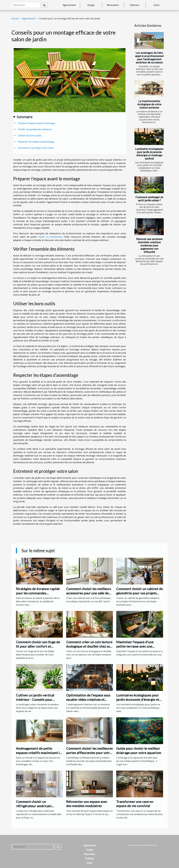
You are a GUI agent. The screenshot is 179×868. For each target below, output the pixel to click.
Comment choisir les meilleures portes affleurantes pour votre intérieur (89, 753)
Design (91, 5)
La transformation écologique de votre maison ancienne (149, 104)
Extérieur (135, 5)
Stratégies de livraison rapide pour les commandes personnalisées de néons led (38, 593)
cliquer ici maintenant (50, 237)
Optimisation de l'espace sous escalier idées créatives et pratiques (88, 699)
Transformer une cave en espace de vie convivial (135, 804)
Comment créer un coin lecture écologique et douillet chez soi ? (89, 646)
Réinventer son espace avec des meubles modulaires (87, 804)
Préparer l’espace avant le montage (36, 123)
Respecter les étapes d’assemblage (36, 142)
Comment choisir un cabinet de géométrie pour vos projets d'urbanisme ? (139, 593)
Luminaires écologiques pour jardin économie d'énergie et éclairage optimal (149, 154)
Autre (157, 5)
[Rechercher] (26, 5)
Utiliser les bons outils (30, 136)
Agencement (69, 5)
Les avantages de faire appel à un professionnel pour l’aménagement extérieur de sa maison (149, 58)
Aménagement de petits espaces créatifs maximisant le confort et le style (39, 753)
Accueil (15, 18)
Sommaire (25, 117)
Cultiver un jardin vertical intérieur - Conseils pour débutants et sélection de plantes (35, 702)
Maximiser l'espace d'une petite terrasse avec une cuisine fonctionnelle (135, 646)
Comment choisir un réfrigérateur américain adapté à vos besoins (34, 806)
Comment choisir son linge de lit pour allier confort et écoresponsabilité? (38, 646)
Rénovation (113, 5)
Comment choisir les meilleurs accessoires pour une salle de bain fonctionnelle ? (89, 593)
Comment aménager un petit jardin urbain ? (149, 199)
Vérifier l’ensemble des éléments (35, 129)
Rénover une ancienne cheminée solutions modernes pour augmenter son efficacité (149, 245)
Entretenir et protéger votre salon (36, 148)
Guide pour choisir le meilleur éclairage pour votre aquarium (139, 750)
